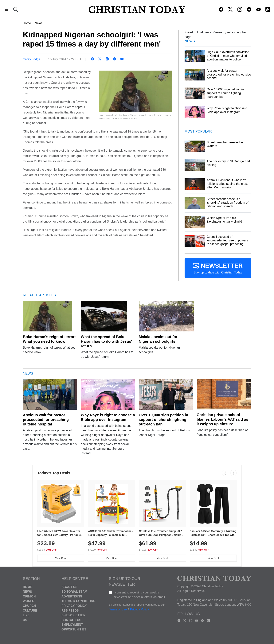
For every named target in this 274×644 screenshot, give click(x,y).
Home (27, 23)
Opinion (29, 596)
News (39, 23)
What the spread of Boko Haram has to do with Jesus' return (106, 341)
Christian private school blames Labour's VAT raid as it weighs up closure (223, 419)
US (25, 620)
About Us (69, 587)
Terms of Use (118, 609)
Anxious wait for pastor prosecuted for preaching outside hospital (46, 420)
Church (29, 606)
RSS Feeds (70, 611)
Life (26, 615)
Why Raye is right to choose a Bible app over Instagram (108, 417)
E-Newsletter (73, 615)
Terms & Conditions (78, 601)
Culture (30, 611)
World (29, 601)
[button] (6, 10)
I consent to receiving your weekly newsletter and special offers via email (139, 595)
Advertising (72, 596)
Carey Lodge (32, 59)
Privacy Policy (74, 606)
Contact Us (71, 620)
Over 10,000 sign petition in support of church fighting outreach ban (163, 420)
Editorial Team (74, 592)
